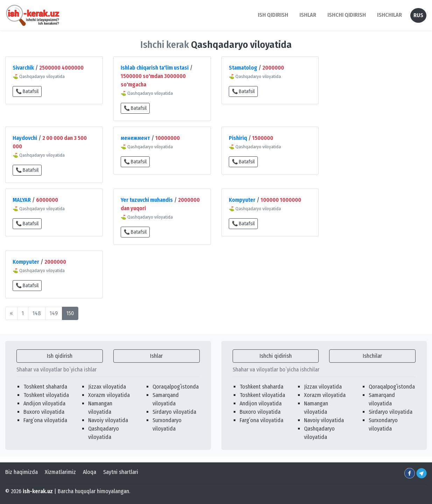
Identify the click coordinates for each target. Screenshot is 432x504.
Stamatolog (243, 68)
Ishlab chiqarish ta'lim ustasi (155, 68)
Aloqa (90, 472)
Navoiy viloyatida (108, 420)
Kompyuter (242, 200)
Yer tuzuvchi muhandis (147, 200)
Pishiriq (238, 138)
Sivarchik (23, 68)
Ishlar (156, 356)
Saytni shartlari (121, 472)
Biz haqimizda (22, 472)
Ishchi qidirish (347, 15)
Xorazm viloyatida (109, 395)
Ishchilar (372, 356)
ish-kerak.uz (38, 491)
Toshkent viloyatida (46, 395)
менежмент (135, 138)
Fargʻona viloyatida (45, 420)
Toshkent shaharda (45, 387)
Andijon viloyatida (44, 403)
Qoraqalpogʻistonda (176, 387)
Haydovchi (25, 138)
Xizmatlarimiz (60, 472)
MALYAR (22, 200)
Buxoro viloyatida (44, 412)
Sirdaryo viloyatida (174, 412)
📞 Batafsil (27, 91)
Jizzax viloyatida (107, 387)
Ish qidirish (60, 356)
